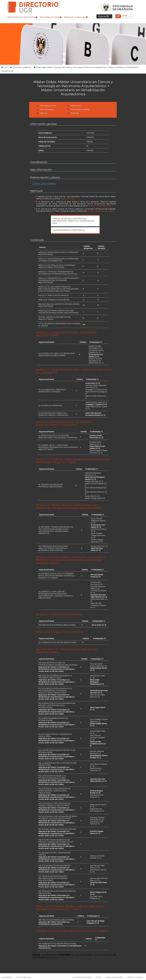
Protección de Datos (135, 977)
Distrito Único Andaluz (44, 183)
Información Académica (22, 67)
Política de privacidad (114, 977)
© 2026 (98, 977)
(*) (101, 342)
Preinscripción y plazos (80, 109)
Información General (48, 106)
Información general (44, 124)
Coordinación (76, 106)
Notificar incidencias (76, 17)
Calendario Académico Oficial (100, 206)
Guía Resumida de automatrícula (69, 230)
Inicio (5, 67)
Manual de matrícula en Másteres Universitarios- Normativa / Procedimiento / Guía (74, 221)
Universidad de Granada (117, 7)
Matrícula (43, 113)
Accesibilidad (7, 977)
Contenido (75, 113)
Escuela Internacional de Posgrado (101, 211)
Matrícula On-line (68, 199)
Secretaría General (51, 17)
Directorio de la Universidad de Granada (33, 7)
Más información (46, 109)
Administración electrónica (22, 17)
